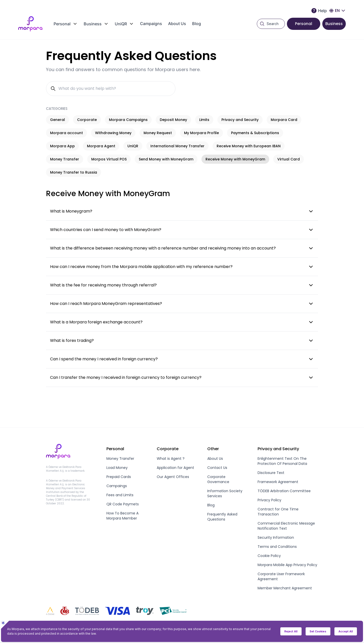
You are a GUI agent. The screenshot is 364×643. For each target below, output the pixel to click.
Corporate (87, 120)
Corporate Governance (218, 479)
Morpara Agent (101, 146)
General (58, 120)
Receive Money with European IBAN (249, 146)
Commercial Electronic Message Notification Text (286, 526)
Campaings (117, 486)
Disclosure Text (271, 473)
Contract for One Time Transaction (278, 512)
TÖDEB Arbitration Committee (284, 491)
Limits (204, 120)
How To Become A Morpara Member (122, 516)
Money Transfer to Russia (74, 172)
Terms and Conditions (277, 547)
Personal (304, 24)
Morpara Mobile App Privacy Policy (287, 565)
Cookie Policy (269, 556)
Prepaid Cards (119, 477)
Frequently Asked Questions (222, 517)
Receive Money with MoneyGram (235, 159)
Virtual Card (289, 159)
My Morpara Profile (201, 133)
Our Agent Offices (173, 477)
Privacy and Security (240, 120)
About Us (177, 24)
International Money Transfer (177, 146)
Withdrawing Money (113, 133)
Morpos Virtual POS (109, 159)
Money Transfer (65, 159)
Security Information (276, 537)
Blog (197, 24)
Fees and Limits (120, 495)
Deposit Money (173, 120)
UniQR (133, 146)
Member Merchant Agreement (285, 588)
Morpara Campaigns (128, 120)
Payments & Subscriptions (255, 133)
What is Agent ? (171, 459)
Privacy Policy (269, 500)
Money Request (158, 133)
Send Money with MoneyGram (166, 159)
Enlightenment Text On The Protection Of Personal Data (282, 461)
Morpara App (62, 146)
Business (334, 24)
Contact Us (217, 468)
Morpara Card (284, 120)
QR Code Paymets (123, 504)
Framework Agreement (278, 482)
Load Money (117, 468)
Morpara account (66, 133)
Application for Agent (175, 468)
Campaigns (151, 24)
